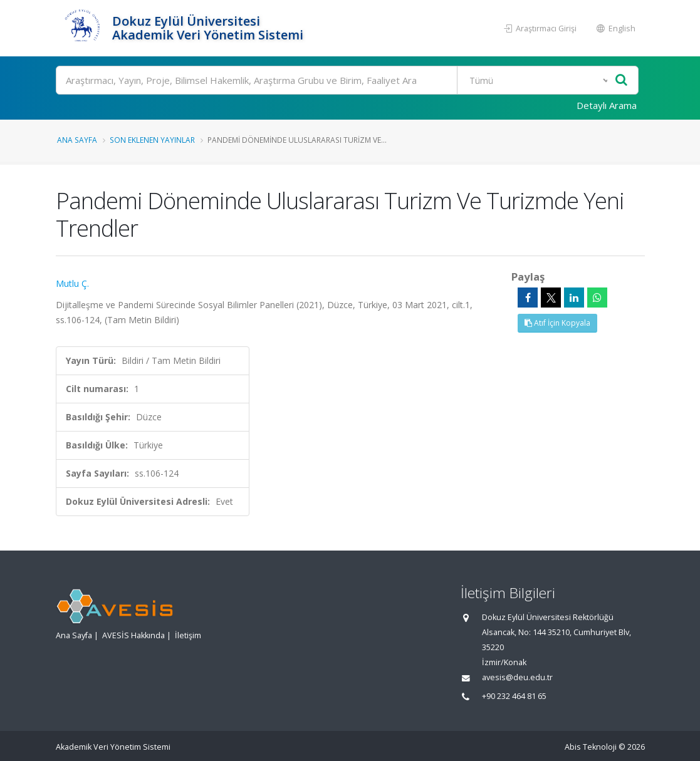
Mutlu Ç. (72, 283)
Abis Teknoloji (591, 747)
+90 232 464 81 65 (514, 696)
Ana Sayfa (77, 140)
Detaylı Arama (607, 105)
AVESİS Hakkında (133, 635)
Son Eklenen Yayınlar (152, 140)
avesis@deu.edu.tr (517, 677)
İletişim (188, 635)
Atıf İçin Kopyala (557, 323)
